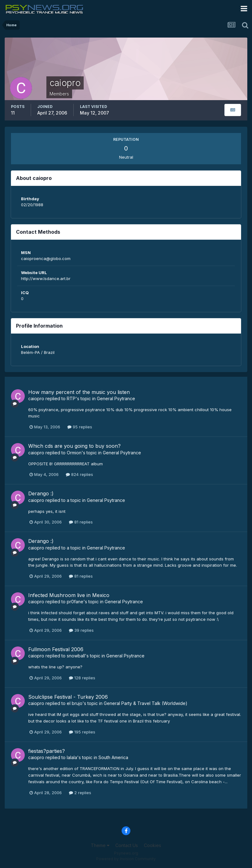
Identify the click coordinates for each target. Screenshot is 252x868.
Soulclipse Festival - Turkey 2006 (68, 697)
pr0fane (75, 602)
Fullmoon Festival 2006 (56, 649)
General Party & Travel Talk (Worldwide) (146, 703)
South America (113, 757)
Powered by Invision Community (126, 859)
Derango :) (41, 493)
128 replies (82, 678)
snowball (76, 656)
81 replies (81, 522)
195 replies (82, 732)
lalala (72, 757)
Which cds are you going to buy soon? (74, 446)
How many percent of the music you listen (79, 392)
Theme (100, 845)
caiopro (36, 398)
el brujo (75, 703)
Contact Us (127, 845)
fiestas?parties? (47, 751)
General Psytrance (116, 398)
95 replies (80, 427)
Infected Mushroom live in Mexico (69, 595)
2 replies (80, 793)
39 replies (81, 630)
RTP (71, 398)
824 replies (79, 474)
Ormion (74, 453)
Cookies (152, 845)
